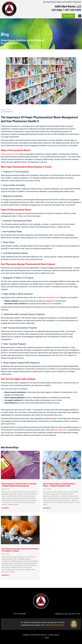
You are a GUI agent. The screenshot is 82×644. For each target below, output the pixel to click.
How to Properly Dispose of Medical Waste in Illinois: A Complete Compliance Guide (59, 485)
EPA (52, 304)
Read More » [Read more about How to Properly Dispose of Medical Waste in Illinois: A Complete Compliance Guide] (47, 508)
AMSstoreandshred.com (55, 625)
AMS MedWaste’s (61, 430)
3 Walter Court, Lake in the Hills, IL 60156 (68, 614)
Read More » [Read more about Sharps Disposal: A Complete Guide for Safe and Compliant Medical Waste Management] (6, 508)
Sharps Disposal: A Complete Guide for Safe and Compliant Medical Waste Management (19, 485)
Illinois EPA (63, 355)
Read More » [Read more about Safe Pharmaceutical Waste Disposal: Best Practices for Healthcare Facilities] (6, 575)
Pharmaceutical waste (10, 154)
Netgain (47, 638)
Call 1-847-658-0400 (20, 614)
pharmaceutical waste (51, 297)
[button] (80, 16)
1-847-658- (69, 10)
